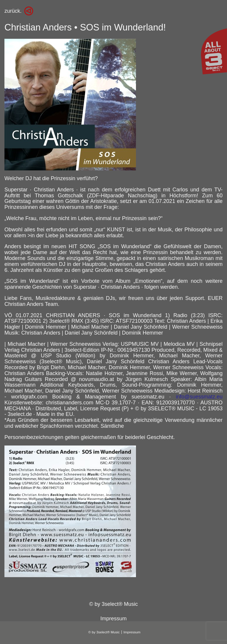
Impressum (113, 619)
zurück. (13, 11)
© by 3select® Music (114, 604)
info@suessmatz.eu (199, 397)
